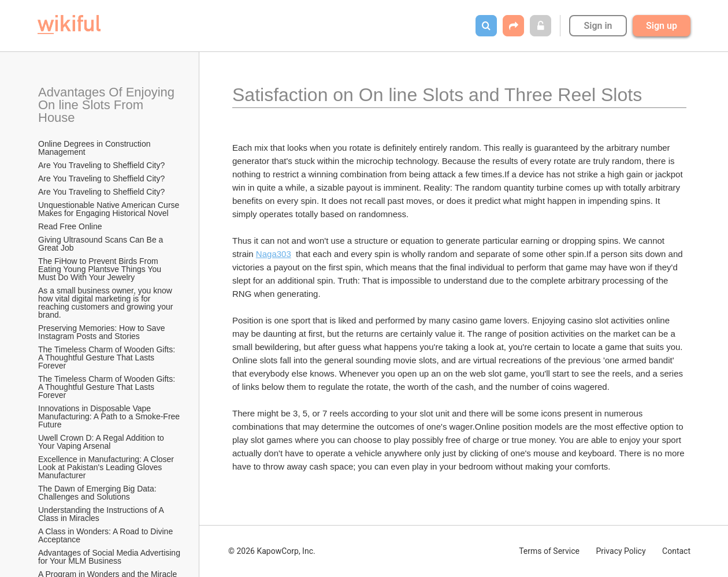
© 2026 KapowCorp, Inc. (272, 551)
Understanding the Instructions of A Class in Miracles (102, 514)
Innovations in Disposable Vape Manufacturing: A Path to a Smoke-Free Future (110, 416)
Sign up (662, 26)
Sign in (598, 26)
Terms (549, 551)
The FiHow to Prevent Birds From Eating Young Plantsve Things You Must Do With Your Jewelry (101, 269)
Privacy (621, 551)
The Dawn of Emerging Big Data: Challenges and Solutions (99, 493)
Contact (676, 551)
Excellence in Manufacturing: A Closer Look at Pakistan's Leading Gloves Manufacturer (107, 467)
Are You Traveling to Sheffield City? (101, 165)
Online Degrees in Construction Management (95, 148)
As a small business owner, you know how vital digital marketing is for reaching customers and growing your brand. (107, 303)
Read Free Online (71, 226)
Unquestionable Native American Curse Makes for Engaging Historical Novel (110, 209)
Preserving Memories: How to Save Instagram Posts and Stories (103, 332)
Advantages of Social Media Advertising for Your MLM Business (110, 557)
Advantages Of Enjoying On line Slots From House (108, 105)
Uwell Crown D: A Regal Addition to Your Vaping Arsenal (102, 442)
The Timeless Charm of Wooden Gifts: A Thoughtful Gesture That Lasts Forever (107, 358)
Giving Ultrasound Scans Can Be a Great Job (102, 244)
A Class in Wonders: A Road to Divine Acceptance (106, 535)
